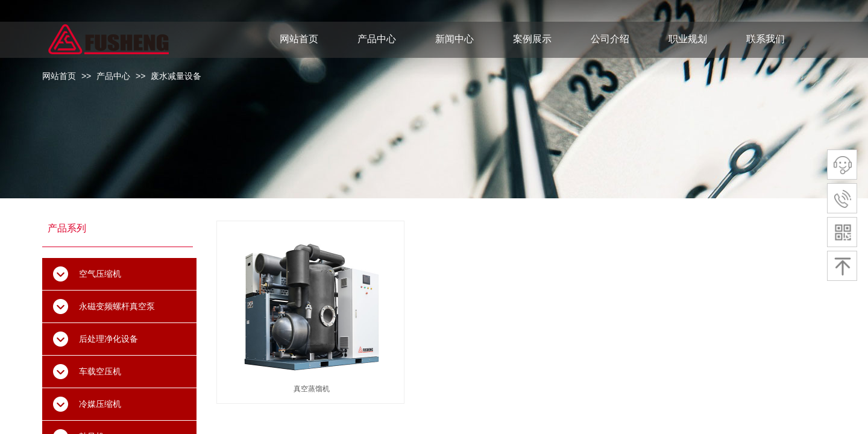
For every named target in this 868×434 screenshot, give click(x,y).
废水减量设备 (176, 76)
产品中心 (113, 76)
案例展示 (532, 39)
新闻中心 (454, 39)
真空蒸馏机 (312, 389)
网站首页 (59, 76)
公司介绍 (610, 39)
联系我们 (766, 39)
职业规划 (688, 39)
